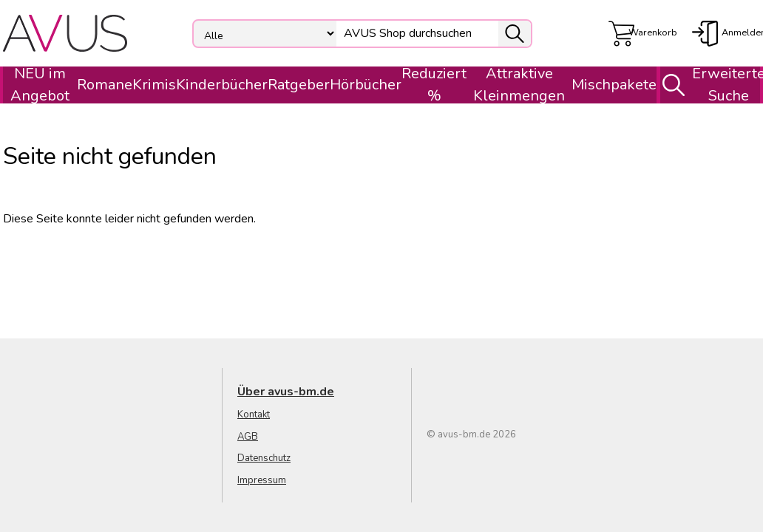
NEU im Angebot (40, 85)
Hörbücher (366, 85)
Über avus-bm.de (286, 392)
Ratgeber (299, 85)
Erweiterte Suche (708, 85)
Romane (105, 85)
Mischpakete (614, 85)
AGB (248, 437)
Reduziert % (434, 85)
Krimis (154, 85)
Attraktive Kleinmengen (519, 85)
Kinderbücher (222, 85)
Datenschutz (264, 458)
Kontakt (254, 415)
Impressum (262, 480)
